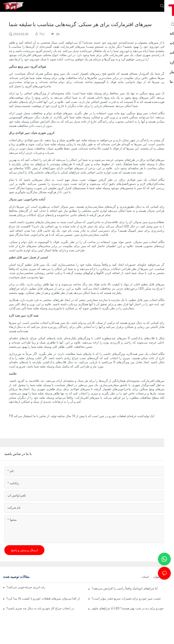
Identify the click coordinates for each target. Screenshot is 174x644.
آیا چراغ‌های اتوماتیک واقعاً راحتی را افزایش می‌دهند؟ (125, 588)
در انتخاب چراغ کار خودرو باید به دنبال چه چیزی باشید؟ (40, 608)
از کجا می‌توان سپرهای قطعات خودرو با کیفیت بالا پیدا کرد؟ (43, 598)
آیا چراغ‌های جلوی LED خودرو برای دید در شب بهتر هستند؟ (128, 608)
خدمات (145, 577)
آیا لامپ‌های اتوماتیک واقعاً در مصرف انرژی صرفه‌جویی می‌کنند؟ (26, 587)
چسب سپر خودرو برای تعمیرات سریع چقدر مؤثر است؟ (126, 598)
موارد (156, 577)
